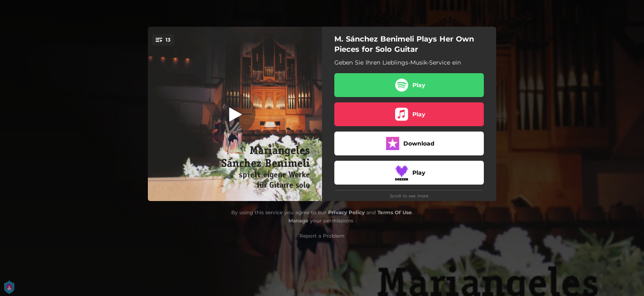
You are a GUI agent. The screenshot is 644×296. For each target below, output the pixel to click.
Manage (298, 221)
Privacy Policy (346, 212)
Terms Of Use (395, 212)
